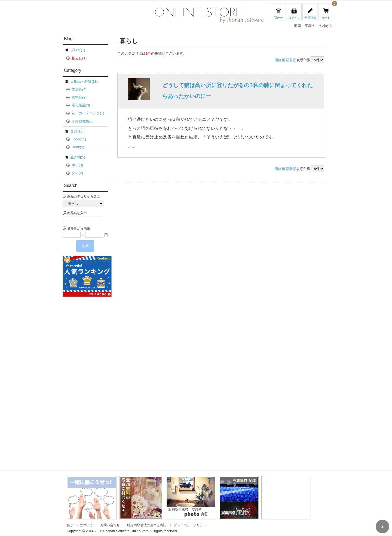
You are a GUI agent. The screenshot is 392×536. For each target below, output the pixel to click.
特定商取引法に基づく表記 (147, 525)
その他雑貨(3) (83, 121)
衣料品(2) (79, 97)
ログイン (294, 18)
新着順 (291, 60)
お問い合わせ (110, 525)
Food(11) (79, 139)
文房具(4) (79, 89)
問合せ (278, 18)
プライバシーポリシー (190, 525)
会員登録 (310, 18)
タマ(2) (77, 173)
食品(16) (77, 131)
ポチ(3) (77, 165)
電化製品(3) (81, 105)
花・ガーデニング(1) (88, 113)
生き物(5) (78, 157)
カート (326, 18)
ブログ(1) (78, 50)
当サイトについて (80, 525)
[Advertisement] (89, 380)
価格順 (280, 60)
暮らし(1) (79, 58)
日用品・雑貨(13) (84, 81)
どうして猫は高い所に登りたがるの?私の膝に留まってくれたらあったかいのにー (237, 91)
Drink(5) (78, 147)
